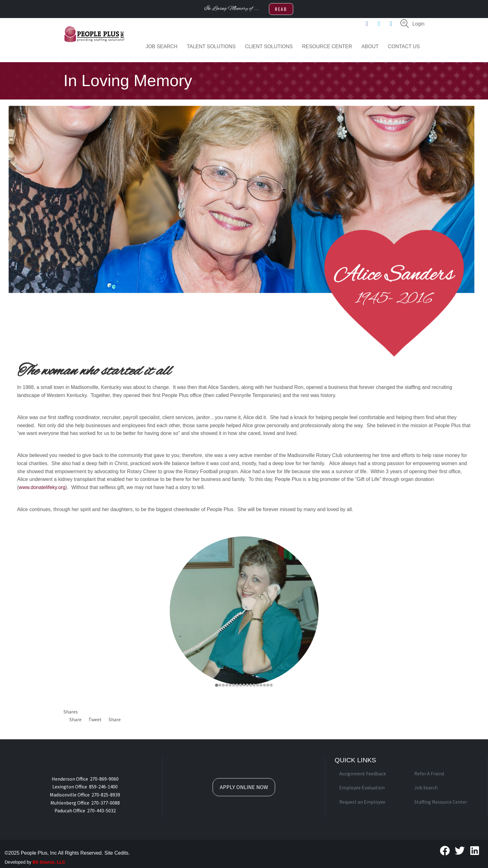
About (370, 46)
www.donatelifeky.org (42, 487)
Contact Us (404, 46)
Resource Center (327, 46)
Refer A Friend (429, 773)
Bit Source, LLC (49, 862)
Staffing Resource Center (441, 802)
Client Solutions (269, 46)
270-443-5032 (101, 810)
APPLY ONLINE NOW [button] (244, 787)
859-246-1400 (103, 787)
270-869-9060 (104, 779)
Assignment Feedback (363, 773)
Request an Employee (362, 802)
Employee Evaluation (362, 787)
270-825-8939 (106, 795)
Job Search (162, 46)
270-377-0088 (106, 803)
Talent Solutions (211, 46)
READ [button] (281, 9)
